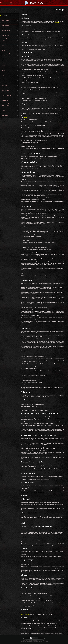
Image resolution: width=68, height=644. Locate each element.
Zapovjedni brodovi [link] (6, 31)
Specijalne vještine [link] (6, 68)
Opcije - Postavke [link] (5, 115)
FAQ (3, 18)
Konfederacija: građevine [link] (7, 103)
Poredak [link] (3, 113)
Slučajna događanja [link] (6, 53)
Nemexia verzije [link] (5, 21)
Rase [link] (3, 46)
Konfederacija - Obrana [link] (7, 95)
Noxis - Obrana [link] (5, 100)
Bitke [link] (3, 75)
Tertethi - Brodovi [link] (5, 90)
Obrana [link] (3, 71)
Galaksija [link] (4, 48)
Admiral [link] (3, 28)
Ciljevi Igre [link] (4, 43)
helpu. (25, 117)
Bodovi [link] (3, 110)
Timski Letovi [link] (4, 85)
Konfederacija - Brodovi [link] (7, 88)
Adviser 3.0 (4, 23)
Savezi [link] (3, 78)
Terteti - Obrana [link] (5, 98)
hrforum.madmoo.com (25, 614)
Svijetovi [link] (3, 51)
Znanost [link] (3, 63)
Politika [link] (3, 80)
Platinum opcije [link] (5, 38)
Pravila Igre (6, 16)
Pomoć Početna (34, 3)
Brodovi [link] (3, 66)
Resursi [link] (3, 61)
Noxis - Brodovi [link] (5, 93)
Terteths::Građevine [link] (6, 105)
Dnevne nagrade (5, 26)
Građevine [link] (4, 58)
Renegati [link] (4, 33)
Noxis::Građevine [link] (5, 108)
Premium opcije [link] (5, 36)
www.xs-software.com (38, 631)
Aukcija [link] (3, 41)
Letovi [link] (3, 73)
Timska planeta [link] (5, 83)
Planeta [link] (3, 56)
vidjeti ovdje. (57, 23)
